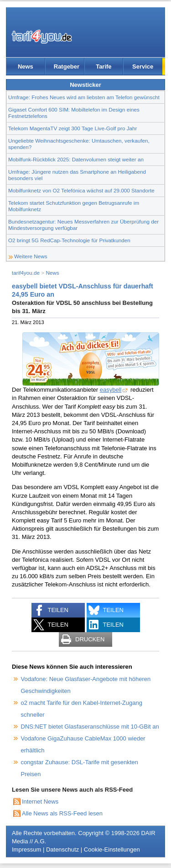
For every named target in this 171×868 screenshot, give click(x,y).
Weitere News (31, 256)
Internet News (40, 801)
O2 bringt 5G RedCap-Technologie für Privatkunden (69, 240)
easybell (111, 390)
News (26, 67)
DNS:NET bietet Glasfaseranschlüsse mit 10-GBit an (90, 727)
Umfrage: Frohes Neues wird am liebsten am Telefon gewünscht (84, 97)
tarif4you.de (26, 273)
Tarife (104, 67)
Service (143, 67)
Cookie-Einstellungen (112, 849)
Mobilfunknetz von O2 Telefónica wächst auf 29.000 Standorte (81, 190)
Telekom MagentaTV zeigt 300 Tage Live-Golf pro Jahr (73, 128)
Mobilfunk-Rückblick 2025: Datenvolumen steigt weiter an (76, 159)
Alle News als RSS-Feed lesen (62, 813)
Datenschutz (62, 849)
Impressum (26, 849)
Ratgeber (67, 67)
